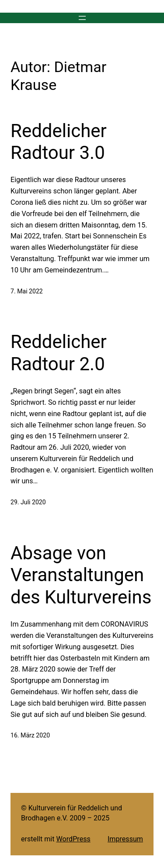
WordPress (73, 839)
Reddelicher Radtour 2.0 (59, 353)
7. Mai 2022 (27, 291)
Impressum (125, 839)
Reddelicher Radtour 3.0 (59, 142)
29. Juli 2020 (28, 502)
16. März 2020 (30, 735)
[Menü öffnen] (82, 18)
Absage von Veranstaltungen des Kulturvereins (81, 575)
